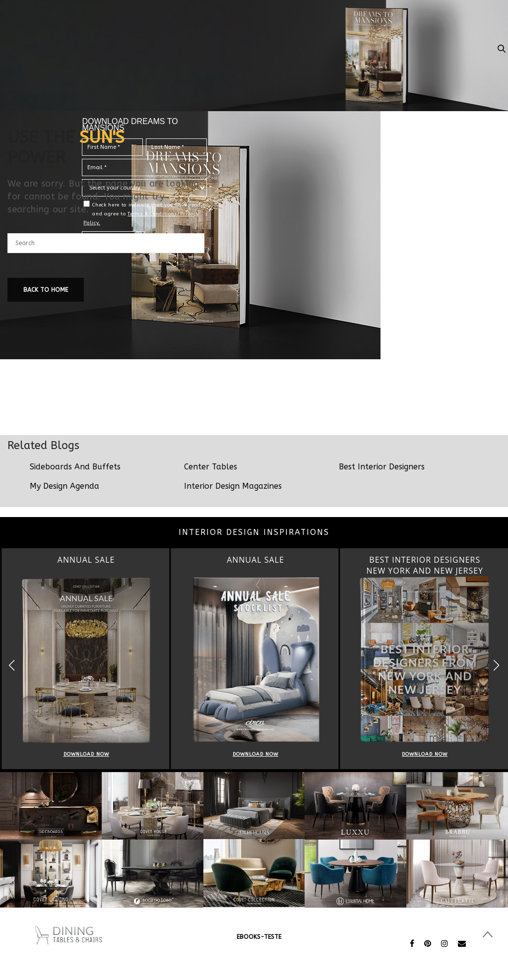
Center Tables (211, 467)
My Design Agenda (64, 486)
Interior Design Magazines (233, 486)
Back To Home (46, 290)
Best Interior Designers (382, 467)
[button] (496, 665)
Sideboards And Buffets (75, 467)
